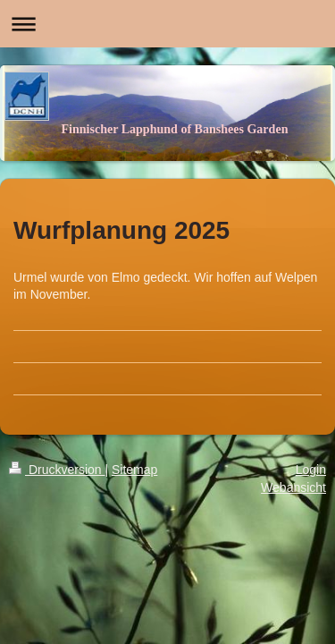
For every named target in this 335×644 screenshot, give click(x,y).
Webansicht (293, 487)
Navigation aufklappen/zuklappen (167, 24)
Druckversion (57, 470)
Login (311, 470)
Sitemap (134, 470)
